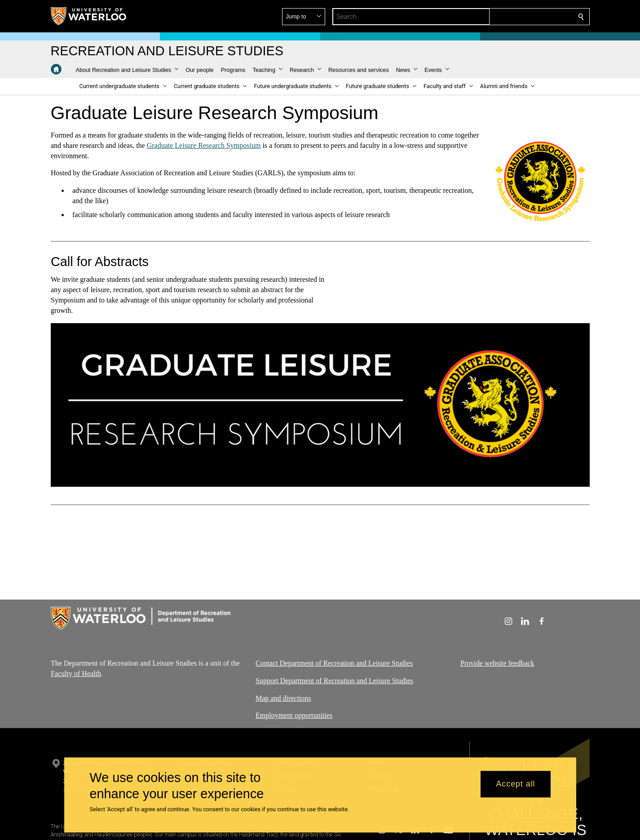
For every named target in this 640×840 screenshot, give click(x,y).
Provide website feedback (497, 663)
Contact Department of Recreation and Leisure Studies (334, 663)
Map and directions (283, 698)
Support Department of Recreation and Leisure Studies (334, 681)
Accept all (515, 784)
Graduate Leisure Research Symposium (203, 145)
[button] (516, 17)
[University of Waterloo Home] (89, 16)
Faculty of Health (76, 673)
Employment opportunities (294, 715)
